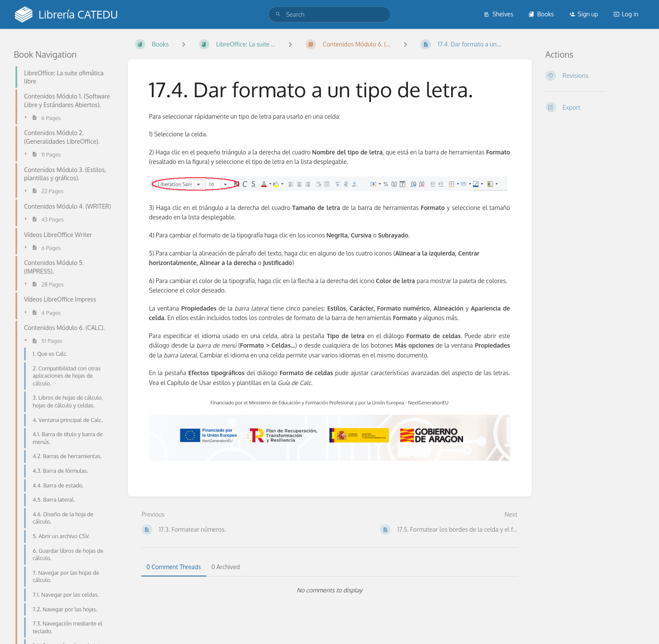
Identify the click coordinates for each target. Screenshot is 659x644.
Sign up (584, 14)
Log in (626, 14)
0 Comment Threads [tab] (174, 567)
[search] (329, 14)
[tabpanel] (330, 590)
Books (541, 14)
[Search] (278, 14)
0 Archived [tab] (226, 567)
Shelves (498, 14)
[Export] (596, 107)
